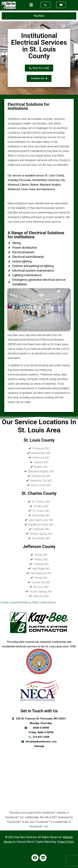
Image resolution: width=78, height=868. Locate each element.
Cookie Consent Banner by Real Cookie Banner (28, 602)
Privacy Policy (66, 842)
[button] (31, 5)
